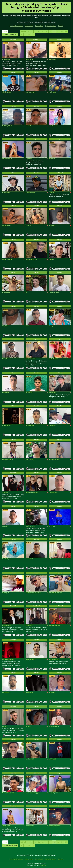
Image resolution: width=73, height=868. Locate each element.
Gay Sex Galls (39, 26)
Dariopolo (52, 326)
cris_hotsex (6, 59)
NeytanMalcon (53, 359)
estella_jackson (7, 259)
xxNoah (51, 559)
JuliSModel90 (30, 426)
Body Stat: (13, 40)
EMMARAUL (6, 292)
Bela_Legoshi (30, 459)
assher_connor (7, 159)
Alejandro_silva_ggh (32, 793)
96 (58, 31)
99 (22, 35)
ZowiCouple (29, 692)
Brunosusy (52, 393)
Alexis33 (28, 126)
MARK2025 (52, 759)
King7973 (5, 326)
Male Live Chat (29, 26)
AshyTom (52, 225)
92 (43, 31)
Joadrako (5, 526)
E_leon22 (28, 225)
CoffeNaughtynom (8, 659)
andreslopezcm (54, 793)
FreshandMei (30, 759)
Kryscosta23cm (54, 726)
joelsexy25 (29, 393)
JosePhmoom (30, 59)
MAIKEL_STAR (7, 126)
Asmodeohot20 (30, 92)
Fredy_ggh (52, 92)
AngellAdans (6, 225)
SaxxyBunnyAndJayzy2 (33, 593)
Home (5, 31)
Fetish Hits (43, 865)
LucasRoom (6, 193)
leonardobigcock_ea (55, 593)
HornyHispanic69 (54, 626)
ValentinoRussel (31, 359)
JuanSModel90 (30, 659)
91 (39, 31)
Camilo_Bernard (7, 759)
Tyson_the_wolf (54, 292)
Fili (27, 292)
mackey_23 (6, 593)
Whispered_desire (55, 826)
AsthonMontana (54, 459)
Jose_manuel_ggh (31, 259)
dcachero (52, 159)
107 (29, 35)
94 (50, 31)
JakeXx (5, 726)
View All (24, 31)
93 (47, 31)
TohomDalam (53, 492)
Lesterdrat (6, 393)
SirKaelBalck (6, 426)
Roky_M (5, 359)
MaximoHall (53, 59)
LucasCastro (30, 826)
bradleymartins (30, 526)
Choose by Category (10, 35)
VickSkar (5, 492)
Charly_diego (7, 92)
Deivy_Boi (52, 526)
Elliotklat (28, 326)
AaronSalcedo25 (54, 659)
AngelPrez (29, 159)
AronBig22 (29, 626)
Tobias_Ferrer (7, 826)
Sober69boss (6, 626)
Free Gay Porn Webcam (16, 26)
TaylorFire (52, 426)
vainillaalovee (53, 126)
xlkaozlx (51, 259)
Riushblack (6, 692)
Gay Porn (61, 26)
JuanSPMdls (30, 559)
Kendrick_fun (7, 559)
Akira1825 (52, 692)
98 (66, 31)
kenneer (28, 726)
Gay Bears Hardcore (51, 26)
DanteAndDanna (7, 459)
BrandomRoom (30, 193)
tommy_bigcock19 (8, 793)
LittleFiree (52, 193)
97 (62, 31)
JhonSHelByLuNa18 (32, 492)
